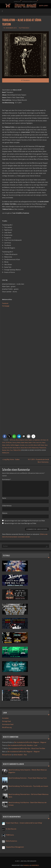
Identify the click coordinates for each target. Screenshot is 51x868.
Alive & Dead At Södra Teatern (24, 440)
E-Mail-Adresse (7, 506)
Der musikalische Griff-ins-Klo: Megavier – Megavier (30, 742)
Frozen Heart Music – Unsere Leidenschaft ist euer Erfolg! (24, 823)
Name (4, 498)
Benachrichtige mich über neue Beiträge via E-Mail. (20, 523)
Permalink (6, 453)
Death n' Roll (32, 443)
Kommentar (7, 479)
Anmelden (5, 718)
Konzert (22, 445)
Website (5, 513)
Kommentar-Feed (8, 724)
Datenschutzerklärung (30, 2)
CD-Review (9, 443)
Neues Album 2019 (26, 448)
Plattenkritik (43, 448)
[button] (5, 436)
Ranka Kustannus (11, 841)
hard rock (39, 443)
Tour (11, 450)
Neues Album (16, 448)
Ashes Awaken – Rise (20, 755)
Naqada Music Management (15, 847)
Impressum (17, 2)
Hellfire (8, 445)
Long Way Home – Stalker (11, 459)
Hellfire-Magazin (15, 445)
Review (4, 450)
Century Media (16, 443)
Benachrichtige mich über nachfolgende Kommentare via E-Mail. (25, 521)
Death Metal (24, 443)
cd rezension (36, 440)
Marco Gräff (37, 445)
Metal (42, 445)
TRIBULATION (17, 450)
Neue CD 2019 (8, 448)
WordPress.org (7, 727)
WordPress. (35, 865)
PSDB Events (10, 835)
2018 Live (13, 440)
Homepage (6, 306)
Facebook (5, 303)
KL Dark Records (11, 829)
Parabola (26, 865)
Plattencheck (24, 28)
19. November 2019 (10, 28)
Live (26, 445)
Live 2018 (30, 445)
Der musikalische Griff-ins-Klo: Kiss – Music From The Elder (27, 748)
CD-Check (43, 440)
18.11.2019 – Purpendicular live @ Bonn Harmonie (38, 461)
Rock (8, 450)
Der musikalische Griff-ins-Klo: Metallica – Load (23, 745)
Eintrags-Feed (6, 721)
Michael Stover (7, 755)
